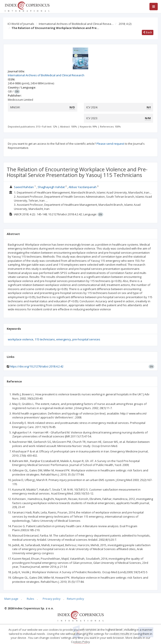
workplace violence (21, 339)
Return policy (75, 599)
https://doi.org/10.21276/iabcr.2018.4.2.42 (37, 366)
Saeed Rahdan (24, 187)
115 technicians (45, 339)
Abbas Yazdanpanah (83, 187)
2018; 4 (125, 24)
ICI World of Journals (21, 24)
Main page (11, 599)
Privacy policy (52, 599)
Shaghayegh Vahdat (51, 187)
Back (148, 32)
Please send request (110, 144)
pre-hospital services (86, 339)
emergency (64, 339)
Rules (31, 599)
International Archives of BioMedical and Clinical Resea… (76, 24)
